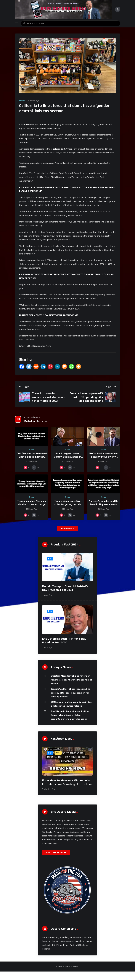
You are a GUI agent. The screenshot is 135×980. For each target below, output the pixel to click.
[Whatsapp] (72, 367)
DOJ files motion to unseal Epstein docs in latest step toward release (32, 457)
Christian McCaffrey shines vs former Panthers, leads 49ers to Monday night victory (71, 680)
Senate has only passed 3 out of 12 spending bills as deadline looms (86, 397)
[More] (79, 367)
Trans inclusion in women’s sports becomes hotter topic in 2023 (48, 397)
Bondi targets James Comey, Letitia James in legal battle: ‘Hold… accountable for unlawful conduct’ (70, 715)
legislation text (58, 149)
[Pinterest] (50, 367)
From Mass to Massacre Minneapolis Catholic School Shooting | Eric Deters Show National (67, 784)
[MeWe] (57, 367)
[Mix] (64, 367)
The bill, (23, 135)
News (22, 100)
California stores (27, 124)
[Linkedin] (43, 367)
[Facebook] (22, 367)
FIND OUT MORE (56, 853)
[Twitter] (29, 367)
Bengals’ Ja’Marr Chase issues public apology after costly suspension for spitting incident (70, 693)
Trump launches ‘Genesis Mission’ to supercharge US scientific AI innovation (31, 504)
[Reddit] (36, 367)
